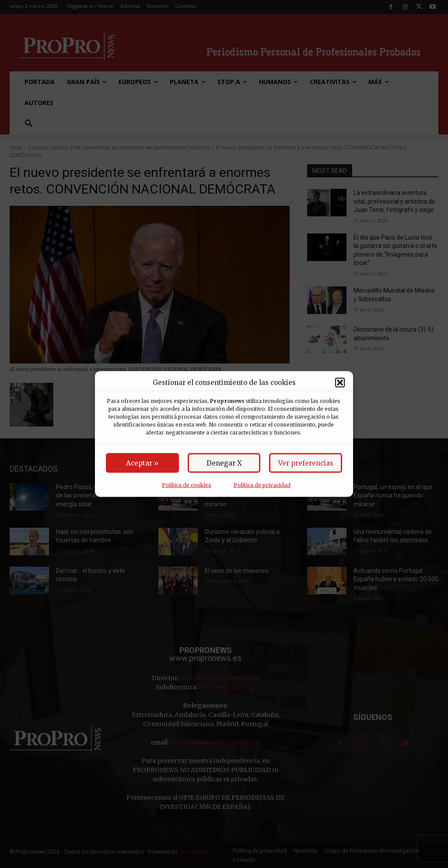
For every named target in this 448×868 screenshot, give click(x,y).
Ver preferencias (306, 463)
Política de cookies (187, 485)
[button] (340, 382)
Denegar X (224, 463)
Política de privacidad (262, 485)
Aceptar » (142, 463)
